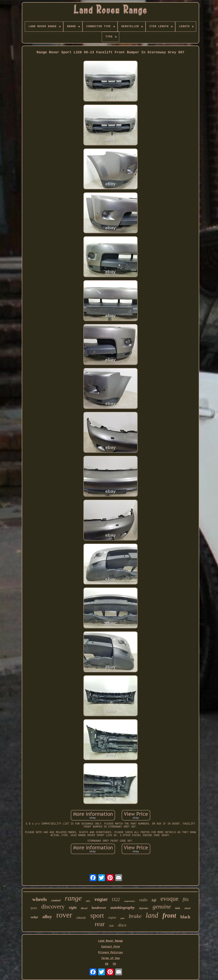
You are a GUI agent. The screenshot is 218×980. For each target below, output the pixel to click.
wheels (40, 899)
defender (144, 908)
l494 (177, 908)
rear (100, 924)
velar (34, 917)
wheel (188, 908)
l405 (88, 901)
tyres (34, 908)
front (169, 915)
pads (123, 918)
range (73, 898)
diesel (84, 908)
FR (114, 964)
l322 (116, 899)
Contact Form (110, 947)
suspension (130, 901)
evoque (169, 899)
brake (135, 916)
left (154, 900)
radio (143, 900)
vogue (101, 899)
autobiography (123, 908)
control (56, 900)
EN (107, 964)
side (111, 926)
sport (97, 915)
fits (186, 899)
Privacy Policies (110, 953)
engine (112, 918)
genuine (162, 907)
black (185, 917)
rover (64, 915)
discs (122, 925)
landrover (99, 908)
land (152, 915)
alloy (47, 917)
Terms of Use (110, 958)
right (73, 908)
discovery (53, 906)
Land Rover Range (110, 941)
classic (81, 918)
